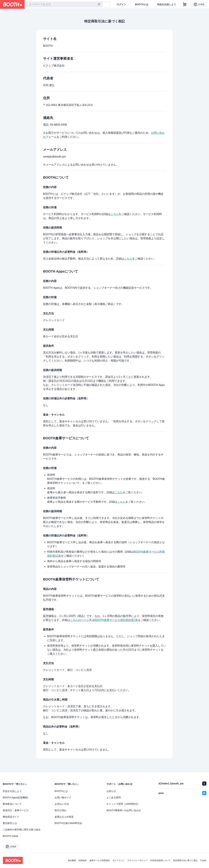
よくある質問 (114, 798)
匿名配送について (12, 804)
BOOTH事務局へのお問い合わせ (124, 810)
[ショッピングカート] (185, 4)
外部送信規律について (160, 860)
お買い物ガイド (63, 798)
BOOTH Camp (10, 836)
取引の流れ (61, 810)
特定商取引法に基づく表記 (185, 860)
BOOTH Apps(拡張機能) (15, 798)
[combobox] (64, 4)
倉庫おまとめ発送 (64, 817)
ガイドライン (119, 860)
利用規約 (83, 860)
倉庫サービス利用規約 (100, 860)
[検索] (99, 5)
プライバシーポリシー (137, 860)
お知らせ (111, 791)
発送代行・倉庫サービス (16, 810)
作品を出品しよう (166, 4)
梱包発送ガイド (11, 817)
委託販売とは (10, 823)
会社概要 (72, 860)
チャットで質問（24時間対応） (123, 804)
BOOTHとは (142, 4)
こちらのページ (80, 620)
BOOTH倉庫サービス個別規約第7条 (116, 620)
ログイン (121, 4)
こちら (115, 214)
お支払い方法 (62, 804)
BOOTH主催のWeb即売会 (68, 823)
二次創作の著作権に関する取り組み (22, 830)
